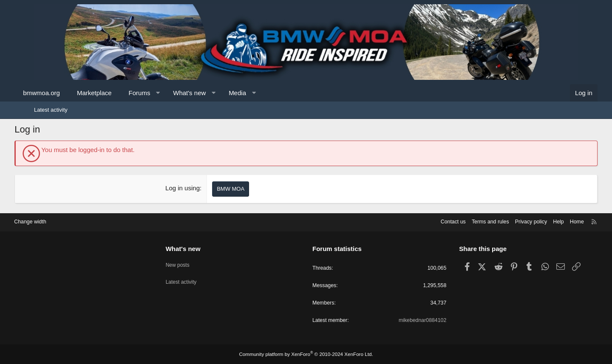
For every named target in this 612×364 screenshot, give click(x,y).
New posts (191, 262)
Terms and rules (462, 221)
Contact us (423, 221)
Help (534, 221)
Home (553, 221)
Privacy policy (505, 221)
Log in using (189, 188)
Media (257, 93)
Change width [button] (55, 221)
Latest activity (51, 110)
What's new (209, 93)
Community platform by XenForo (306, 354)
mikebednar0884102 (409, 320)
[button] (177, 93)
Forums (159, 93)
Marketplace (114, 93)
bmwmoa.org (61, 93)
